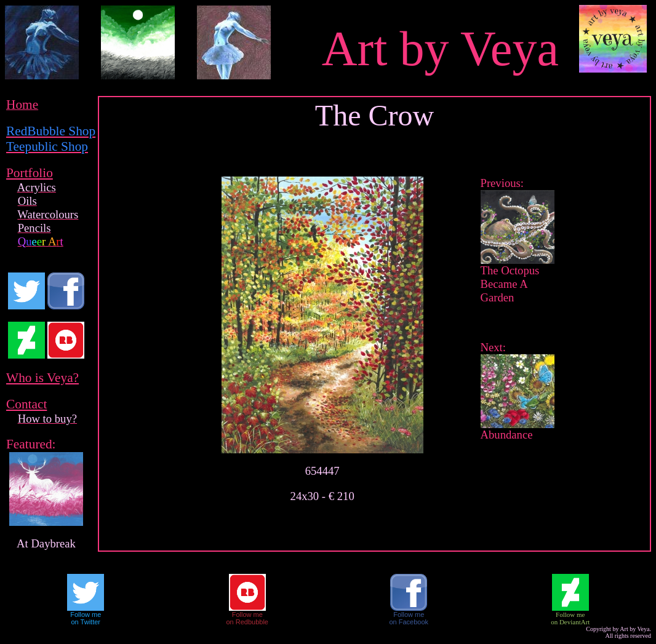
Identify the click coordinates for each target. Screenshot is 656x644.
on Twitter (86, 622)
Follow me (86, 614)
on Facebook (409, 622)
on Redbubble (247, 622)
